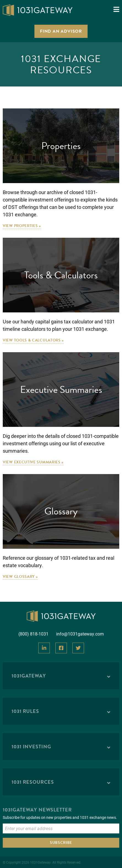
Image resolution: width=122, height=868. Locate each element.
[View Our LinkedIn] (44, 648)
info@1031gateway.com (80, 634)
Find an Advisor (61, 31)
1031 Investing (31, 747)
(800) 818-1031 (33, 634)
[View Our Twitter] (78, 648)
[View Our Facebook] (61, 648)
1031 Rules (25, 711)
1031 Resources (33, 782)
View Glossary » (20, 577)
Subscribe (61, 843)
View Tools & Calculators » (33, 340)
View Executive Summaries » (33, 462)
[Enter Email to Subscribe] (61, 828)
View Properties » (22, 226)
